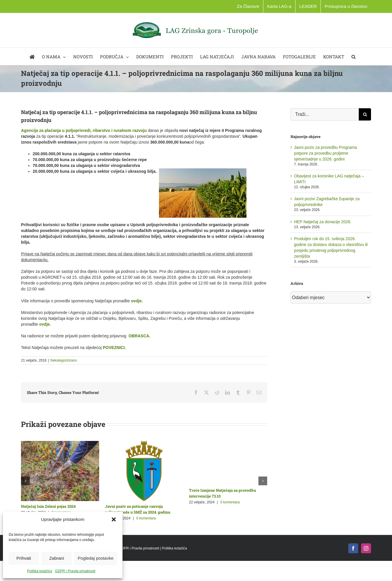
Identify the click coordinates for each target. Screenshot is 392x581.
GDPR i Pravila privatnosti (75, 571)
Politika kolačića (40, 571)
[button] (114, 519)
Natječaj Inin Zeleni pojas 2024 (48, 506)
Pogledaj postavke (96, 558)
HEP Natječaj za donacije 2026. (323, 222)
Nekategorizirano (64, 360)
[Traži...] (325, 114)
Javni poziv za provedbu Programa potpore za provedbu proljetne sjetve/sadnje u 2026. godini (325, 153)
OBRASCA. (140, 336)
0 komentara (146, 518)
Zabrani (57, 558)
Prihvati (24, 558)
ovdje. (137, 301)
